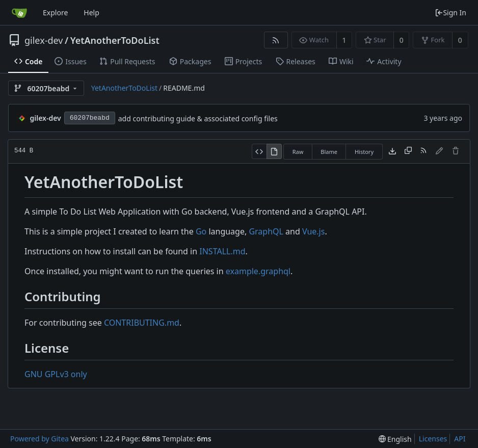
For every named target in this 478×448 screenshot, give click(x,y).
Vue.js (313, 231)
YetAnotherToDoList (115, 40)
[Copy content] (408, 151)
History (364, 152)
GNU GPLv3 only (56, 374)
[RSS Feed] (276, 40)
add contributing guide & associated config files (198, 118)
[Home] (19, 13)
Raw (298, 152)
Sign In (450, 12)
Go (201, 231)
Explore (55, 12)
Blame (329, 152)
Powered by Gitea (39, 439)
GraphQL (266, 231)
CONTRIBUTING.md (142, 323)
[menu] (395, 439)
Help (91, 12)
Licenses (433, 439)
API (460, 439)
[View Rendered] (274, 151)
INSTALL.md (222, 251)
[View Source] (259, 151)
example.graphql (258, 271)
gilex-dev (44, 40)
